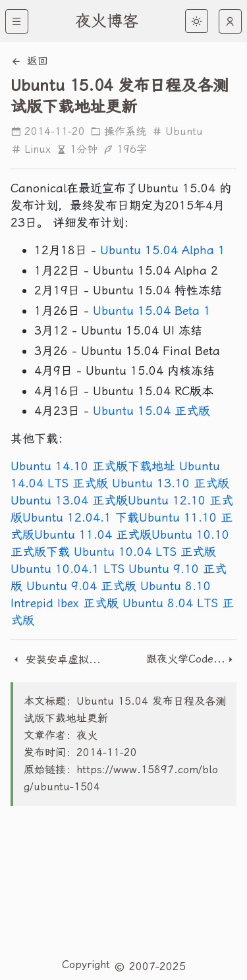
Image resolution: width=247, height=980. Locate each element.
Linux (31, 149)
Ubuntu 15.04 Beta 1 (152, 311)
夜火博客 (107, 21)
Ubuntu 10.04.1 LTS (68, 569)
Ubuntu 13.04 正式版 (69, 500)
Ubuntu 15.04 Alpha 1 (163, 250)
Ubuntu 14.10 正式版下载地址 (93, 466)
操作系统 (118, 131)
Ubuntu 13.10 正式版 (171, 483)
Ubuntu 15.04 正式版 (151, 411)
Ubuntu (177, 131)
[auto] (230, 21)
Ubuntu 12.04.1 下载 (81, 517)
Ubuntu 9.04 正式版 (81, 586)
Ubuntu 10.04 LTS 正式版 (145, 552)
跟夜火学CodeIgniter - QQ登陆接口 (186, 659)
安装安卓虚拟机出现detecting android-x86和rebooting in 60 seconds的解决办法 (56, 660)
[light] (197, 21)
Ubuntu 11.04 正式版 (93, 534)
